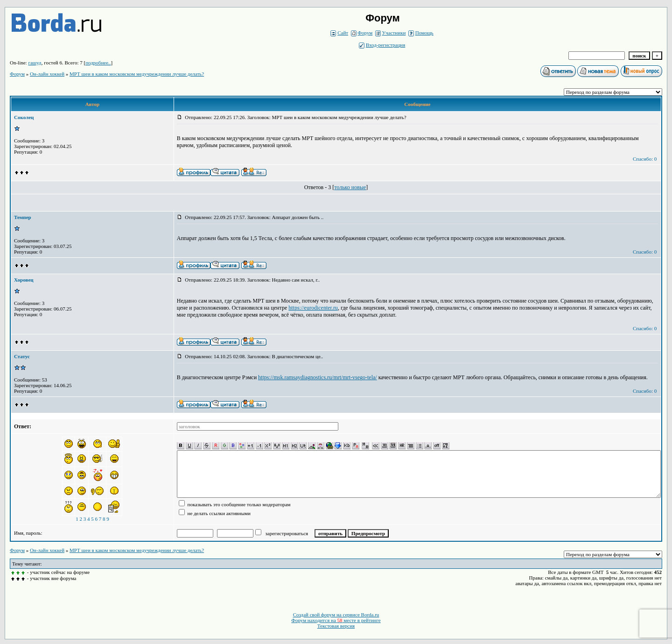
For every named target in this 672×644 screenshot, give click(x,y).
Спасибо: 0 (645, 159)
